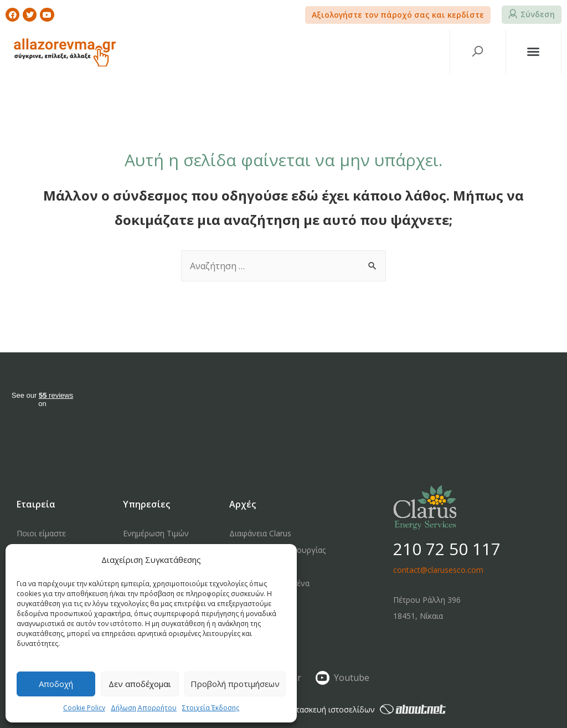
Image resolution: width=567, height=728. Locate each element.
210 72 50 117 (447, 549)
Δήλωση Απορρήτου (144, 708)
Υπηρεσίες (146, 504)
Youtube (352, 678)
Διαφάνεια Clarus (260, 533)
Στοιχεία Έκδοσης (211, 708)
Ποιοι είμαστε (41, 533)
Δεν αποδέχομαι (140, 684)
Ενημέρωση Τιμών (156, 533)
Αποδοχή (56, 684)
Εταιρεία (36, 504)
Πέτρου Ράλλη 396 (427, 600)
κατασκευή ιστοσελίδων (367, 709)
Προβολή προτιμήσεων (235, 684)
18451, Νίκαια (418, 616)
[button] (398, 15)
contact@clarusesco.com (438, 570)
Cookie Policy (84, 708)
